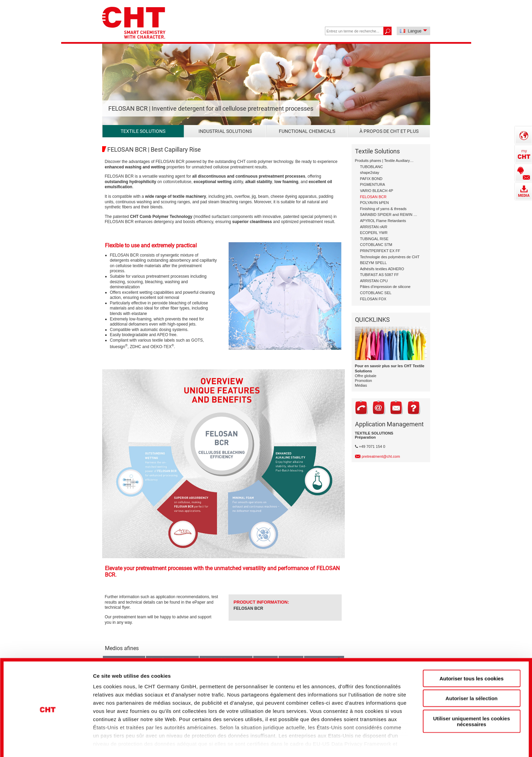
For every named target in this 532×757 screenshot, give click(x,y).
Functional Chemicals (307, 131)
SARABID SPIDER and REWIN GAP (390, 215)
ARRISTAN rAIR (374, 227)
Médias (361, 385)
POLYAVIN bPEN (374, 203)
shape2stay (370, 173)
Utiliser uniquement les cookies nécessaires (471, 697)
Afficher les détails (380, 740)
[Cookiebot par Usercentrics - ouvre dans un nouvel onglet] (48, 740)
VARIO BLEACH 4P (377, 191)
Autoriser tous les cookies (472, 654)
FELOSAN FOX (373, 299)
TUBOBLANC (372, 167)
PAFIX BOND (371, 179)
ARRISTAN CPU (374, 281)
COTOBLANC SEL (376, 293)
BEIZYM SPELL (373, 263)
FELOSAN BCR (249, 608)
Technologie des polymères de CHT (390, 257)
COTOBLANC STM (376, 245)
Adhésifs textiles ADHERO (382, 269)
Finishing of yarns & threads (383, 209)
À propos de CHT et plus (389, 131)
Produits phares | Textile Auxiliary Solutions (385, 161)
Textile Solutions (143, 131)
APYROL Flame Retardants (383, 221)
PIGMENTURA (373, 184)
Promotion (364, 381)
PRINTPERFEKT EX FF (380, 251)
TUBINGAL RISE (374, 239)
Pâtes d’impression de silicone (385, 287)
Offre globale (366, 376)
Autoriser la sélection (472, 673)
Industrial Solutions (225, 131)
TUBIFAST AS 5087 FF (380, 275)
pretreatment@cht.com (381, 456)
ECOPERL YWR (374, 233)
